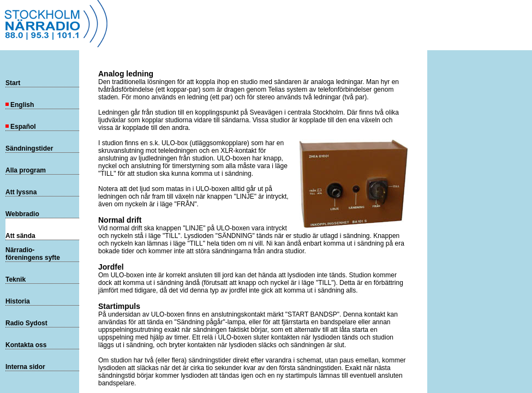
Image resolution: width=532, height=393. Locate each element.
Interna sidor (25, 367)
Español (21, 127)
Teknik (16, 279)
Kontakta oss (26, 345)
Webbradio (22, 214)
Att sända (20, 236)
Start (13, 83)
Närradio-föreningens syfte (33, 254)
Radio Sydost (26, 323)
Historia (18, 301)
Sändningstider (29, 148)
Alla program (26, 170)
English (20, 105)
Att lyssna (21, 192)
